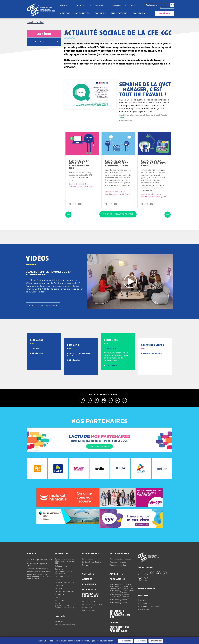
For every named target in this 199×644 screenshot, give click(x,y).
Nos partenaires (89, 607)
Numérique (59, 600)
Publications (119, 13)
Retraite (58, 609)
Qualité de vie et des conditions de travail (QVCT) (67, 613)
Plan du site (117, 628)
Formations (117, 585)
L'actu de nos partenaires (90, 601)
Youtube (99, 5)
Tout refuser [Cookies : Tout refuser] (141, 641)
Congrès (100, 13)
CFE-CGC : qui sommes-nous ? (40, 566)
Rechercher (89, 590)
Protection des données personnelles (119, 635)
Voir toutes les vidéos (44, 311)
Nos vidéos (89, 595)
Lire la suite (127, 121)
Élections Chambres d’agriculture (63, 578)
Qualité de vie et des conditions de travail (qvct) (143, 115)
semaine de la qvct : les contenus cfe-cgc (80, 166)
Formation (81, 5)
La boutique (87, 614)
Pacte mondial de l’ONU (37, 581)
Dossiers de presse (118, 568)
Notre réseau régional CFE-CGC (39, 571)
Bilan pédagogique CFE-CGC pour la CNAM (39, 584)
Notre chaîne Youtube (152, 359)
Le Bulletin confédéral (92, 568)
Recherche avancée (167, 8)
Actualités (82, 13)
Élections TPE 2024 (63, 582)
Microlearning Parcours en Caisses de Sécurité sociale (121, 593)
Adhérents (116, 5)
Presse (133, 5)
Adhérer (87, 585)
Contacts (139, 13)
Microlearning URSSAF (119, 606)
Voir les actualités (99, 452)
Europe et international (65, 588)
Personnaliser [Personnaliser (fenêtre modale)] (156, 641)
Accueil (30, 22)
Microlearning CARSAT (119, 609)
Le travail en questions (64, 597)
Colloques (59, 628)
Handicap (58, 594)
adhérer (165, 13)
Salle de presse (119, 559)
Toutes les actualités (118, 219)
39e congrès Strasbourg (65, 631)
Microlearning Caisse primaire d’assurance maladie (122, 597)
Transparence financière (37, 574)
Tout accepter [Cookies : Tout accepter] (125, 641)
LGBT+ (57, 603)
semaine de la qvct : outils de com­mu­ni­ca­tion (117, 165)
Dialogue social (61, 572)
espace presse (146, 594)
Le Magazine (144, 609)
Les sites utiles (89, 617)
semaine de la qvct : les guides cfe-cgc (154, 165)
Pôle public (59, 606)
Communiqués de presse (120, 565)
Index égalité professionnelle (40, 578)
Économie (59, 575)
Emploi (58, 585)
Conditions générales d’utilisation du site (120, 620)
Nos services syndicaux (92, 610)
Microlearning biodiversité (120, 590)
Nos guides (87, 571)
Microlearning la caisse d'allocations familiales (119, 602)
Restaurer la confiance (64, 565)
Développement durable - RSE (66, 568)
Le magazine (87, 565)
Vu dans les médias (118, 571)
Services (64, 5)
